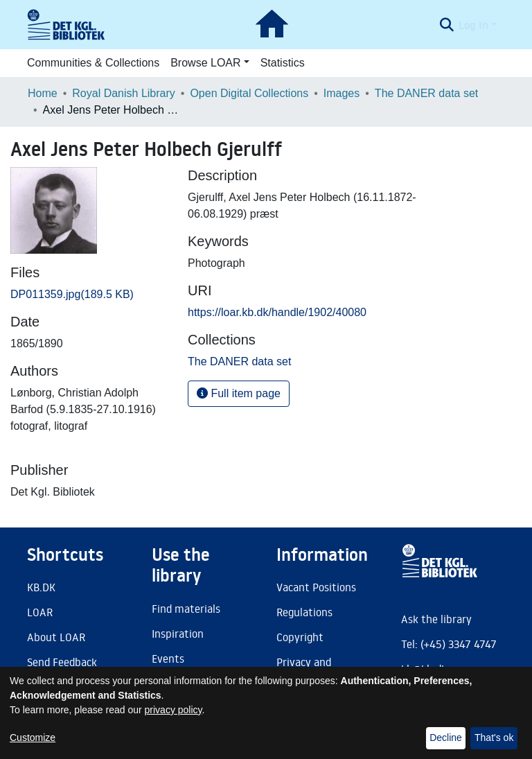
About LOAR (56, 637)
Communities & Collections (93, 63)
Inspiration (178, 634)
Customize (33, 738)
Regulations (304, 612)
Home (43, 93)
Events (168, 658)
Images (342, 93)
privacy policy (174, 710)
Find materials (186, 609)
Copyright (300, 637)
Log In (473, 25)
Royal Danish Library (124, 93)
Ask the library (436, 619)
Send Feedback (62, 662)
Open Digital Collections (249, 93)
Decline (446, 738)
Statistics (283, 63)
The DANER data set (426, 93)
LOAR (40, 612)
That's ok (494, 738)
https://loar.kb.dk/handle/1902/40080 (277, 312)
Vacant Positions (316, 587)
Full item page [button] (239, 393)
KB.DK (41, 587)
